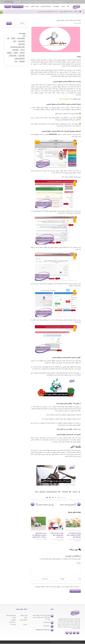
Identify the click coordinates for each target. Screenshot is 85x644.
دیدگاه (78, 563)
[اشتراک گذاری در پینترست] (53, 498)
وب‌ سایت (45, 579)
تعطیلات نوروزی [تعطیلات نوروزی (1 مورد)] (22, 45)
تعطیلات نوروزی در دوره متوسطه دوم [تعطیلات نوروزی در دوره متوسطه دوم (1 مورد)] (18, 48)
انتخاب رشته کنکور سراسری (52, 492)
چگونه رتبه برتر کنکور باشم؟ (64, 429)
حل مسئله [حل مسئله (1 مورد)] (23, 51)
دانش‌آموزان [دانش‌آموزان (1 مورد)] (22, 53)
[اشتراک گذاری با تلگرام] (49, 498)
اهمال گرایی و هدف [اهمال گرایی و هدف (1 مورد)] (21, 39)
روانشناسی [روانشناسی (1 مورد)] (16, 53)
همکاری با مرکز (24, 620)
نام (80, 579)
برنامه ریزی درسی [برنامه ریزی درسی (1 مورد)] (21, 42)
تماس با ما (13, 625)
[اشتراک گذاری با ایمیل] (46, 498)
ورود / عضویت (24, 616)
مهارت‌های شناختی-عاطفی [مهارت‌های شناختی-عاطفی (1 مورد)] (20, 59)
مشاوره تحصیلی (56, 539)
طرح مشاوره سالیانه (11, 616)
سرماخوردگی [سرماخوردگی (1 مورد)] (9, 53)
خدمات (25, 618)
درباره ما (25, 625)
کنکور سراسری (42, 492)
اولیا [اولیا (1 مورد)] (8, 39)
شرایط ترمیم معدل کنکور (66, 99)
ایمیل (62, 579)
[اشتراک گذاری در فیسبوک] (60, 498)
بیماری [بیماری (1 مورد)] (15, 42)
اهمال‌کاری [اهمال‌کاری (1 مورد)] (13, 39)
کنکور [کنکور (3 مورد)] (16, 62)
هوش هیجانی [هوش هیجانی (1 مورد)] (22, 62)
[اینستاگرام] (15, 2)
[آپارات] (20, 2)
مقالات (37, 492)
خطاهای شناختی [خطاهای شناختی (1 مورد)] (15, 51)
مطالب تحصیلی (60, 541)
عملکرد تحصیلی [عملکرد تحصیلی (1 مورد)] (22, 56)
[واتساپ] (74, 633)
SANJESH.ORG (53, 134)
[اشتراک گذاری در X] (56, 498)
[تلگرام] (17, 2)
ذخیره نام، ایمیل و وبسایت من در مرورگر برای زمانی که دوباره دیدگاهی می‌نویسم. (57, 587)
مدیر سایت (75, 492)
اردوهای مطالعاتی (76, 539)
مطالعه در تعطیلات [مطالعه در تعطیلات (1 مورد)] (13, 56)
